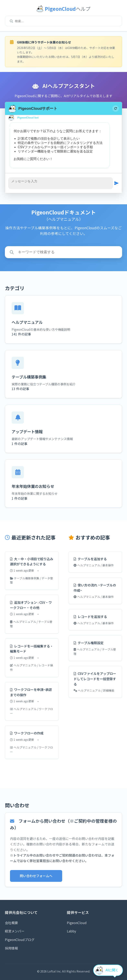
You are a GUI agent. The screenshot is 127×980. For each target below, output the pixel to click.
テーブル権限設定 (89, 643)
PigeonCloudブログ (20, 940)
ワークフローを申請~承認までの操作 (31, 692)
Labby (71, 931)
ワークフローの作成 (27, 733)
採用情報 (11, 948)
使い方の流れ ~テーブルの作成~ (95, 588)
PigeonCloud (77, 923)
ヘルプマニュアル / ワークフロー (31, 711)
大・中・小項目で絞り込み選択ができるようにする (32, 561)
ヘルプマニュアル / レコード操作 (31, 667)
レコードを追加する (90, 617)
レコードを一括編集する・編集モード (32, 649)
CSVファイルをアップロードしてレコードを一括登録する (95, 679)
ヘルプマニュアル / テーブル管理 (31, 624)
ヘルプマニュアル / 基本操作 (94, 565)
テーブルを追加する (90, 559)
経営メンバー (15, 931)
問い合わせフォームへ (36, 876)
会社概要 (11, 923)
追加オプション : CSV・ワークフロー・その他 (31, 605)
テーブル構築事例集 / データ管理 (31, 580)
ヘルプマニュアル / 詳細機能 (94, 690)
